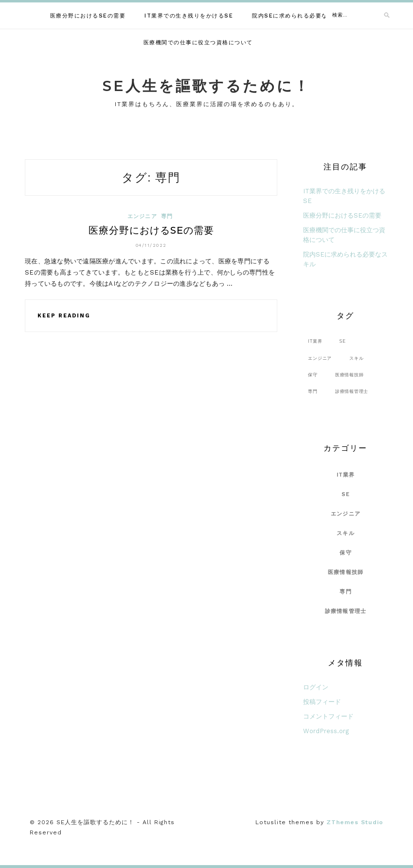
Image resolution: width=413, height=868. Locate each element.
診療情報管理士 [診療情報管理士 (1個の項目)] (352, 391)
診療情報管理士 (346, 611)
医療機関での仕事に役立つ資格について (198, 43)
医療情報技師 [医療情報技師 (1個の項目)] (350, 375)
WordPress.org (326, 731)
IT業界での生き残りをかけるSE (189, 16)
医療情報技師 (346, 572)
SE (346, 494)
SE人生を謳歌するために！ (206, 86)
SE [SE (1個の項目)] (343, 341)
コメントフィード (328, 716)
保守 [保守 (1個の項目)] (313, 375)
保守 (346, 553)
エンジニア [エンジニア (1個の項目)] (320, 358)
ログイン (316, 687)
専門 (167, 216)
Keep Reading (64, 316)
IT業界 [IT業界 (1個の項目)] (315, 341)
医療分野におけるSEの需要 (88, 16)
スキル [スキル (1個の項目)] (356, 358)
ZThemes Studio (355, 822)
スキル (346, 533)
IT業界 (346, 475)
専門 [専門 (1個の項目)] (313, 391)
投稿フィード (322, 702)
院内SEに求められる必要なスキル (299, 16)
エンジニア (142, 216)
